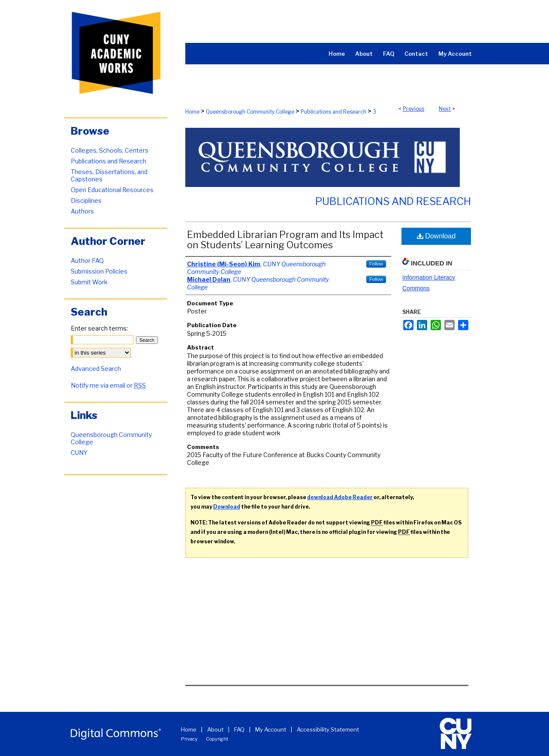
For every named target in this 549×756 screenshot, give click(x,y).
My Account (271, 729)
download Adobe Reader (340, 497)
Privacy (189, 739)
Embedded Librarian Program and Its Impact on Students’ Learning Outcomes (285, 240)
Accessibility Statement (328, 729)
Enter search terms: (99, 328)
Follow (376, 264)
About (215, 729)
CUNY (79, 453)
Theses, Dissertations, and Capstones (109, 175)
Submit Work (89, 282)
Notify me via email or (108, 385)
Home (192, 112)
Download (436, 236)
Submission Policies (99, 271)
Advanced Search (96, 369)
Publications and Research (333, 112)
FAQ (239, 729)
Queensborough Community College (250, 112)
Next (445, 109)
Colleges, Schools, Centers (110, 150)
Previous (413, 109)
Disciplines (86, 200)
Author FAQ (87, 261)
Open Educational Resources (112, 190)
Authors (82, 211)
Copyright (217, 739)
